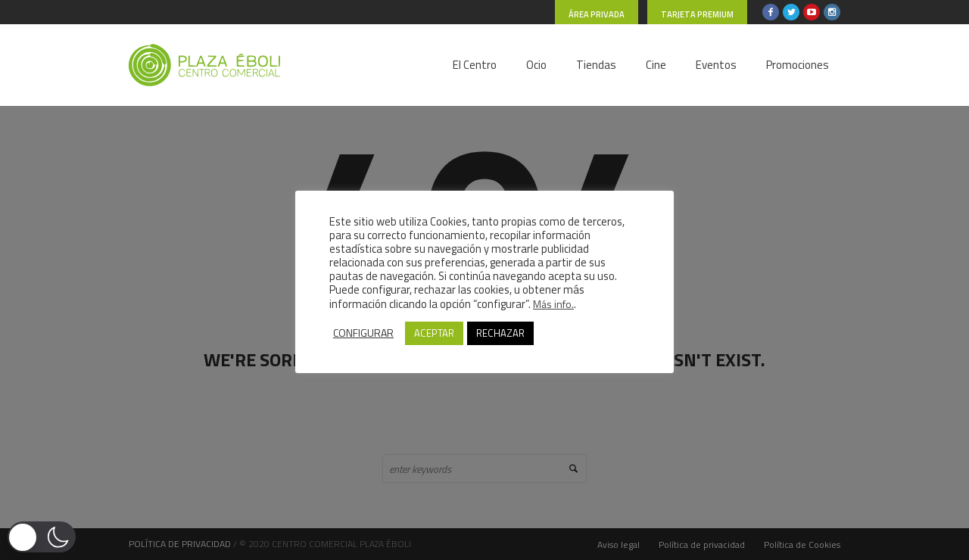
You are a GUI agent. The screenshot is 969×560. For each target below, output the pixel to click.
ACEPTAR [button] (434, 333)
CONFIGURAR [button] (363, 333)
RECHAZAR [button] (500, 333)
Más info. (553, 304)
